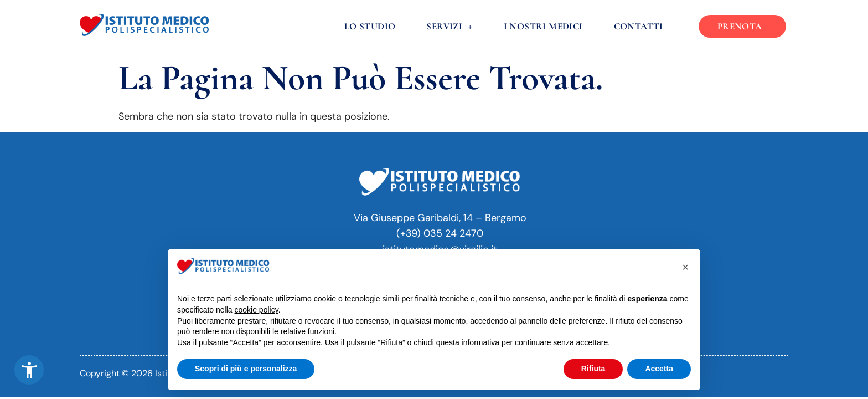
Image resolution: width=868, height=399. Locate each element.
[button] (29, 370)
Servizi (449, 26)
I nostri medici (543, 26)
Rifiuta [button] (593, 369)
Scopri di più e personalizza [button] (246, 369)
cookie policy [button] (257, 310)
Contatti (639, 26)
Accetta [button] (659, 369)
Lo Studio (370, 26)
